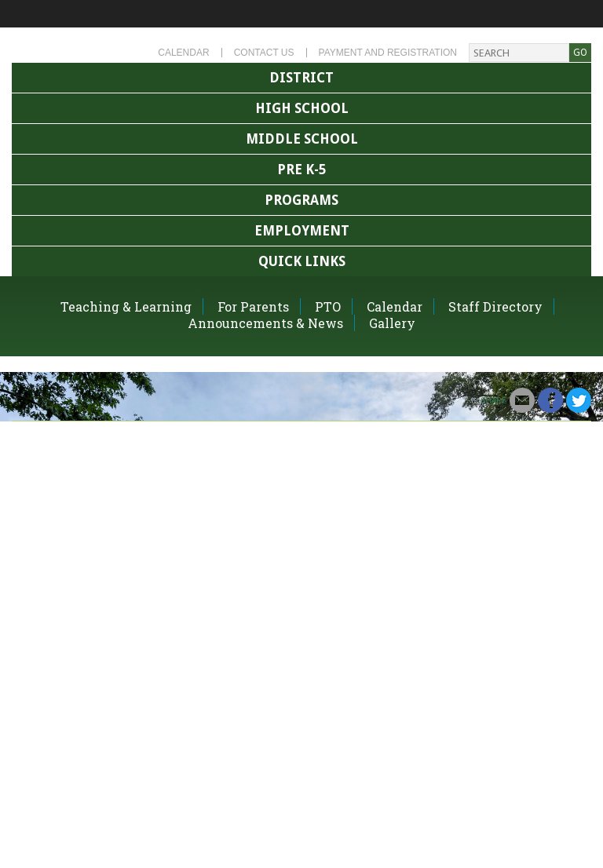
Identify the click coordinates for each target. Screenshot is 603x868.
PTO (328, 306)
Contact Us (264, 53)
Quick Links (302, 261)
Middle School (302, 139)
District (301, 78)
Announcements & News (265, 323)
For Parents (253, 306)
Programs (301, 200)
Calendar (183, 53)
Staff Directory (495, 306)
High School (302, 108)
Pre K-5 (301, 170)
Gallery (392, 323)
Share (493, 400)
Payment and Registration (388, 53)
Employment (302, 231)
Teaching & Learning (126, 306)
